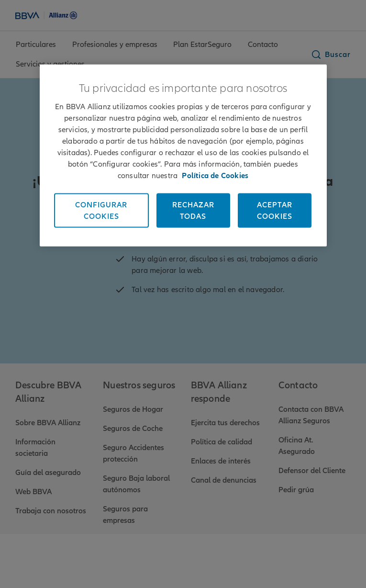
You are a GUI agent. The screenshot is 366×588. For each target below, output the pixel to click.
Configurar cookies (101, 211)
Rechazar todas (193, 211)
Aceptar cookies (275, 211)
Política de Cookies (215, 176)
